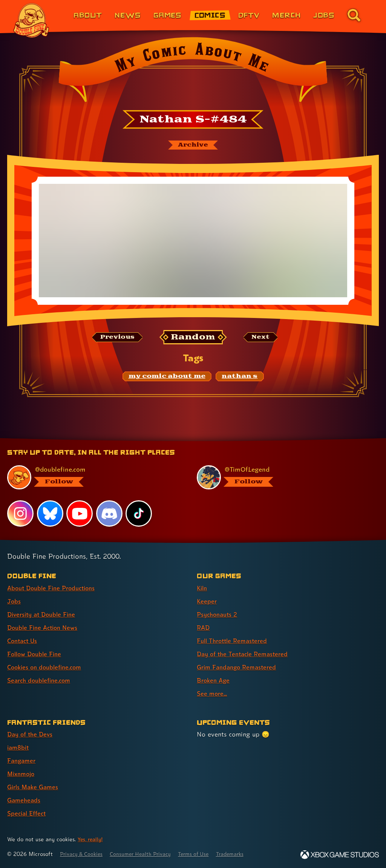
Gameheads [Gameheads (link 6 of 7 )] (25, 800)
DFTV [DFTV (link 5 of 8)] (249, 15)
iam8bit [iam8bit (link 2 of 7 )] (19, 747)
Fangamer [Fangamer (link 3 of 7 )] (22, 760)
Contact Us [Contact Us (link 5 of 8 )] (24, 641)
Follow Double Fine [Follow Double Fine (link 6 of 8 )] (36, 654)
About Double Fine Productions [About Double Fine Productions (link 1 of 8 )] (54, 588)
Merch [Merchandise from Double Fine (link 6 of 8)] (286, 15)
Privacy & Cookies (83, 854)
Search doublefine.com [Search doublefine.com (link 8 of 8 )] (41, 680)
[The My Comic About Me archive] (193, 145)
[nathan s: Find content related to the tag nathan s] (240, 377)
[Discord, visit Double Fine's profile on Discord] (110, 513)
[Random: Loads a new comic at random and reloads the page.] (193, 338)
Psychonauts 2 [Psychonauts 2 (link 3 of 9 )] (219, 614)
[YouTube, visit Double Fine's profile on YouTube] (80, 513)
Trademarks (244, 854)
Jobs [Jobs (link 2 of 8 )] (14, 601)
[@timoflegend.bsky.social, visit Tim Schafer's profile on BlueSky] (283, 477)
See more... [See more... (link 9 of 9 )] (212, 693)
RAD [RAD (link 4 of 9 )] (204, 627)
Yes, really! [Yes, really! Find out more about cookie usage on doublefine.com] (91, 839)
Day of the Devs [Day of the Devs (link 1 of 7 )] (31, 734)
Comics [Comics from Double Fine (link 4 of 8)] (210, 15)
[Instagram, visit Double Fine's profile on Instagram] (20, 513)
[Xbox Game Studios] (340, 855)
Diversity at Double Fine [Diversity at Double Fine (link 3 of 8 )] (44, 614)
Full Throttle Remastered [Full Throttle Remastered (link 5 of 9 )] (234, 641)
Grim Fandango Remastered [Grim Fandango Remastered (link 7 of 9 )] (239, 667)
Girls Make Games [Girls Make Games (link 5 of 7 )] (34, 787)
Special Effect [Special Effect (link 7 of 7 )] (28, 813)
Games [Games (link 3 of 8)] (168, 15)
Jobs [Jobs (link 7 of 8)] (324, 15)
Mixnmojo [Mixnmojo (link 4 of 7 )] (22, 774)
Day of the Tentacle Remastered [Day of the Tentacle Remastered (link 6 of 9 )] (245, 654)
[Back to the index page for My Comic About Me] (193, 72)
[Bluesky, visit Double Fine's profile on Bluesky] (50, 513)
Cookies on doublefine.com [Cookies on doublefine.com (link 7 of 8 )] (47, 667)
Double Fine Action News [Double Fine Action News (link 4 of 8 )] (45, 627)
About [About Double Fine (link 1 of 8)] (88, 15)
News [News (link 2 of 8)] (128, 15)
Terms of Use (204, 854)
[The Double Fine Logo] (31, 20)
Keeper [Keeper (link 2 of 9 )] (207, 601)
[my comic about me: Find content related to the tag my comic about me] (167, 377)
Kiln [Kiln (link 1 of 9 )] (203, 588)
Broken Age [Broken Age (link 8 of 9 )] (214, 680)
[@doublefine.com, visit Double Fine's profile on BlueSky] (93, 477)
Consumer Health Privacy (147, 854)
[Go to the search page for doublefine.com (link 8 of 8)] (354, 15)
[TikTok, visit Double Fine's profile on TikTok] (139, 513)
